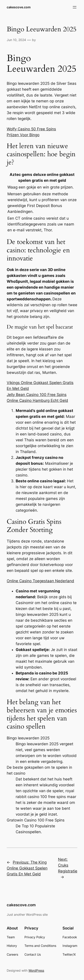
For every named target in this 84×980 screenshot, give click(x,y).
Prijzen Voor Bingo (23, 135)
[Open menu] (75, 7)
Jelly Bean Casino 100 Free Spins (37, 395)
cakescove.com (19, 7)
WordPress (36, 970)
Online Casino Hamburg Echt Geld (37, 400)
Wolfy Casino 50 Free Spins (31, 129)
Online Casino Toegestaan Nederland (40, 581)
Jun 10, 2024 (16, 40)
